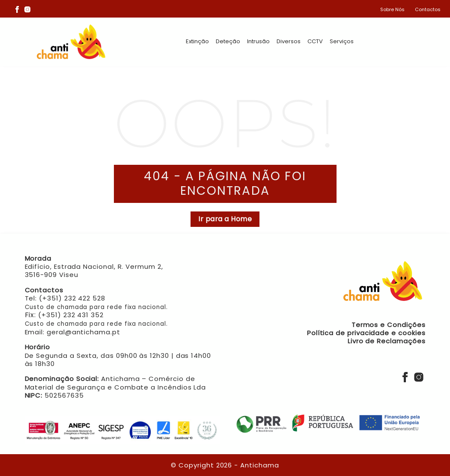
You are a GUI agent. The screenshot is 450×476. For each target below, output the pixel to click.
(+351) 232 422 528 (72, 298)
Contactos (428, 9)
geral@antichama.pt (83, 332)
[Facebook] (17, 9)
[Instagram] (27, 9)
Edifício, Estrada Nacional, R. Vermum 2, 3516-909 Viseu (94, 271)
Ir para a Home (225, 219)
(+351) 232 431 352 (71, 315)
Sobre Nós (392, 9)
